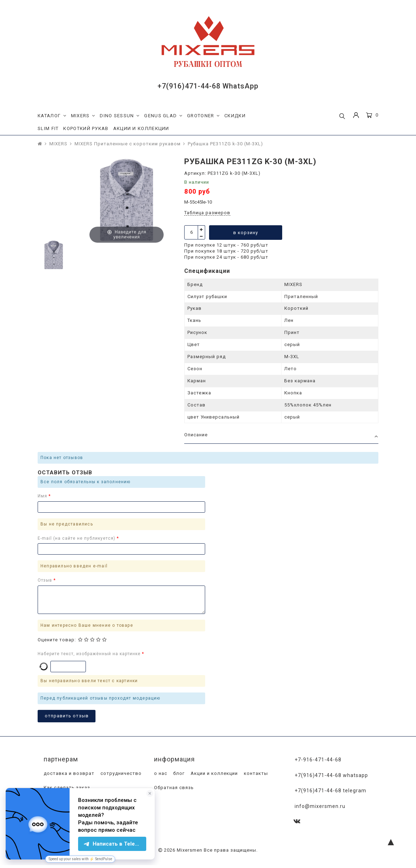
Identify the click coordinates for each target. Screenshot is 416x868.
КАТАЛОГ (52, 116)
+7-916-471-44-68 (318, 760)
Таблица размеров (207, 213)
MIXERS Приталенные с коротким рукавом (128, 144)
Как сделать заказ (66, 788)
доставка (120, 802)
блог (178, 773)
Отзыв (46, 580)
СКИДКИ (235, 116)
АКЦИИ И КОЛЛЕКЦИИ (141, 128)
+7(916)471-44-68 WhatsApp (208, 86)
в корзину (246, 233)
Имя (43, 496)
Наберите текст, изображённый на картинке (90, 654)
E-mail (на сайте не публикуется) (77, 538)
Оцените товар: (57, 640)
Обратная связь (173, 788)
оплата (52, 816)
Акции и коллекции (214, 773)
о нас (160, 773)
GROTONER (203, 116)
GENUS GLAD (163, 116)
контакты (255, 773)
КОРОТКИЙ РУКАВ (86, 128)
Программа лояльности (73, 802)
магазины (79, 816)
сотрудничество (120, 773)
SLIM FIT (48, 128)
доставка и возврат (68, 773)
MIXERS (83, 116)
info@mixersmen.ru (320, 805)
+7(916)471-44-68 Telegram (330, 790)
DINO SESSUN (120, 116)
